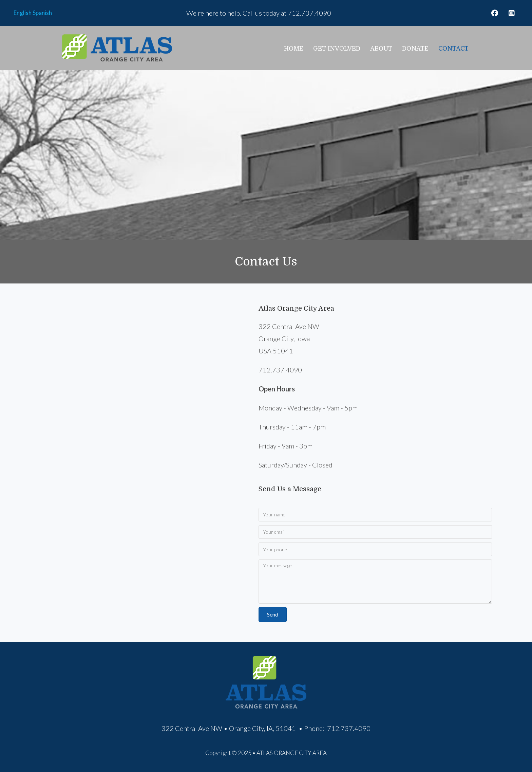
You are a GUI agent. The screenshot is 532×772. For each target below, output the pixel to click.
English (23, 13)
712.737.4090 (309, 13)
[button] (495, 13)
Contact (453, 49)
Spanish (42, 13)
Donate (415, 49)
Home (294, 49)
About (381, 49)
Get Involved (337, 49)
